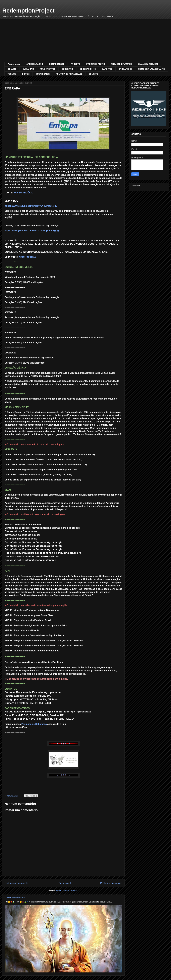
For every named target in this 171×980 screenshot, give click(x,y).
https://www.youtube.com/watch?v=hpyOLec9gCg (32, 230)
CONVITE (12, 69)
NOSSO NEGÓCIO (24, 193)
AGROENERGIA (27, 257)
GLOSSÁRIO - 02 (88, 69)
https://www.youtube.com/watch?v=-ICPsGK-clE (31, 206)
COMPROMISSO (57, 64)
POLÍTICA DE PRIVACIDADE (69, 74)
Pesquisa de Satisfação (34, 724)
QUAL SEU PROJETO (148, 64)
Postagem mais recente (16, 883)
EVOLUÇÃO (28, 69)
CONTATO (93, 74)
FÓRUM (26, 74)
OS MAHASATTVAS (15, 897)
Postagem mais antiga (111, 883)
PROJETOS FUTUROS (122, 64)
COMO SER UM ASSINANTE (151, 69)
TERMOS (12, 74)
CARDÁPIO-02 (125, 69)
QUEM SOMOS (43, 74)
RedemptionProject (28, 11)
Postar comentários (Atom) (67, 890)
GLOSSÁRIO (68, 69)
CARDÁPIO (107, 69)
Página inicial (14, 64)
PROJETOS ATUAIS (96, 64)
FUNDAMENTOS (48, 69)
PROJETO (75, 64)
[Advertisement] (85, 40)
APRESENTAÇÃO (35, 64)
